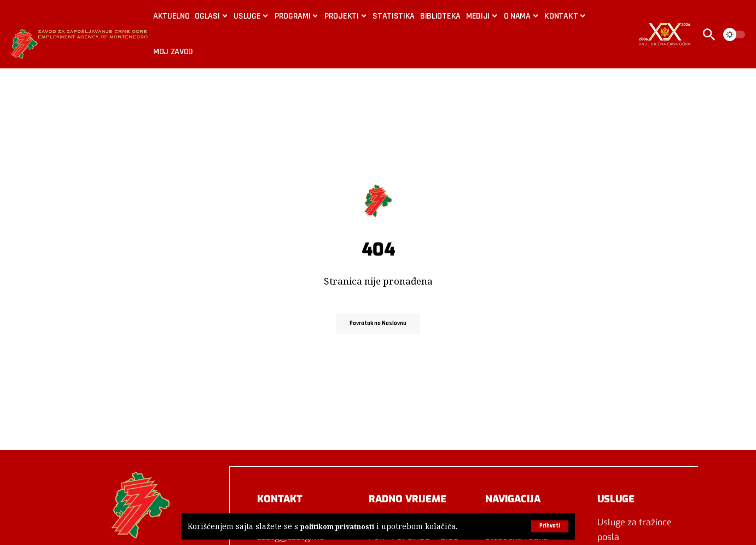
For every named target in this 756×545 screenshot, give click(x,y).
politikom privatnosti (339, 527)
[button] (548, 526)
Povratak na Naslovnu (378, 324)
